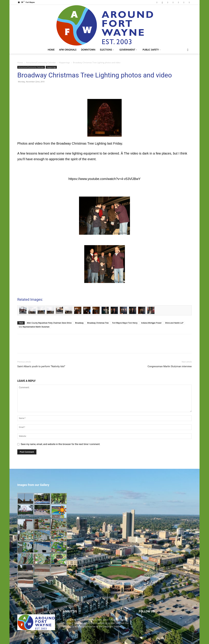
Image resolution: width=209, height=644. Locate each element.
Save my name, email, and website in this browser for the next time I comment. (60, 444)
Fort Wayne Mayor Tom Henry (125, 323)
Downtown (88, 50)
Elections (107, 50)
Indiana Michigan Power (151, 323)
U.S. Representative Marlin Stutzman (34, 327)
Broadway (79, 323)
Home (51, 50)
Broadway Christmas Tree (98, 323)
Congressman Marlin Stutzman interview (170, 366)
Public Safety (151, 50)
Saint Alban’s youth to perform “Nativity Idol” (41, 366)
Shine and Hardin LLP (174, 323)
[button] (188, 50)
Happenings (64, 63)
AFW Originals (68, 50)
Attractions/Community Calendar (41, 63)
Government (128, 50)
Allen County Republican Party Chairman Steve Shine (49, 323)
